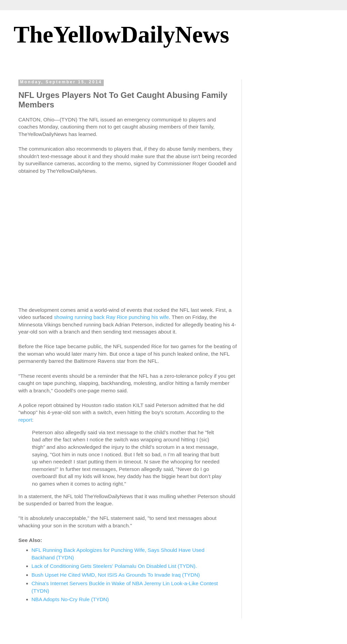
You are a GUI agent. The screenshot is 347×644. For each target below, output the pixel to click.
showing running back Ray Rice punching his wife (111, 317)
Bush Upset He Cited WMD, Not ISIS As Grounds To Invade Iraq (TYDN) (116, 575)
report (25, 420)
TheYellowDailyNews (121, 35)
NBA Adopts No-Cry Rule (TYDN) (70, 599)
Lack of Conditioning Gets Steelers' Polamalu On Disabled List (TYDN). (114, 566)
